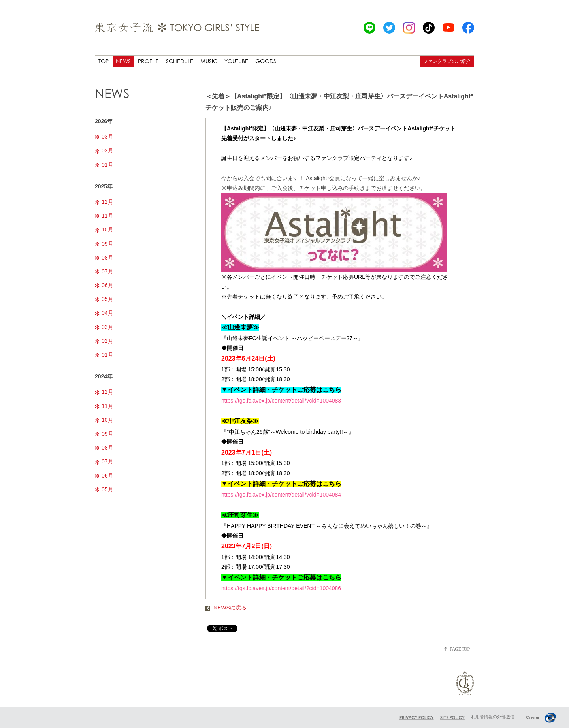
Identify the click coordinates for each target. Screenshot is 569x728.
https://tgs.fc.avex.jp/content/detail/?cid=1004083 (281, 401)
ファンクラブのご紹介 (447, 61)
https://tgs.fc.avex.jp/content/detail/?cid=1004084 (281, 495)
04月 (104, 313)
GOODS (266, 61)
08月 (104, 258)
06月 (104, 285)
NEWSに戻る (226, 608)
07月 (104, 271)
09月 (104, 244)
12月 (104, 202)
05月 (104, 299)
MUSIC (209, 61)
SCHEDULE (180, 61)
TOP (104, 61)
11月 (104, 216)
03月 (104, 137)
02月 (104, 150)
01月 (104, 165)
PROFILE (148, 61)
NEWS (123, 61)
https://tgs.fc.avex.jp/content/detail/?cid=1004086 (281, 588)
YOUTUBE (236, 61)
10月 (104, 229)
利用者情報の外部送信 (493, 717)
